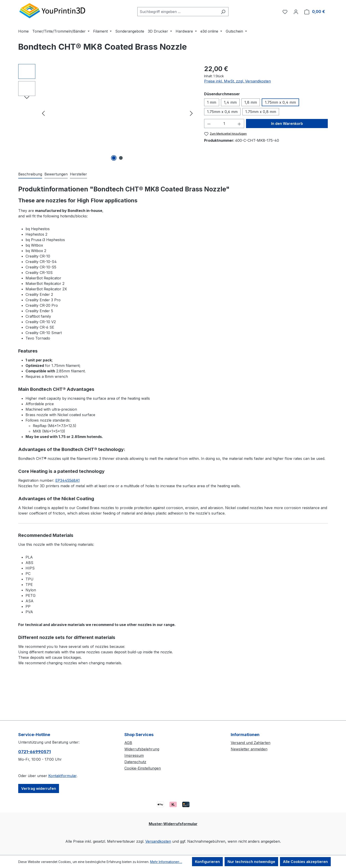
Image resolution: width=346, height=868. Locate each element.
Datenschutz (135, 762)
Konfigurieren (207, 862)
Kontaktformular (62, 776)
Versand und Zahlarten (251, 743)
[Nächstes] (191, 113)
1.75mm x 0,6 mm (222, 112)
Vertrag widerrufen (39, 788)
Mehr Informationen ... (166, 862)
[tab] (30, 174)
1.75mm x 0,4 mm (280, 102)
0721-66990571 (35, 752)
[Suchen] (223, 12)
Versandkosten (158, 841)
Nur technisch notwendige (251, 862)
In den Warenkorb (287, 124)
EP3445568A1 (68, 480)
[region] (107, 113)
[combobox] (178, 12)
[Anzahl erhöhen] (239, 124)
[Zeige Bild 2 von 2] (121, 158)
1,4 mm (230, 102)
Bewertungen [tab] (56, 174)
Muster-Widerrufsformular (173, 824)
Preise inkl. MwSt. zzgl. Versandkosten (237, 81)
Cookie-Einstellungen (143, 768)
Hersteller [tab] (78, 174)
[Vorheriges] (43, 113)
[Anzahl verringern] (209, 124)
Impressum (134, 755)
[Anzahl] (224, 124)
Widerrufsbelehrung (142, 749)
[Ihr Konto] (296, 12)
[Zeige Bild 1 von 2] (114, 158)
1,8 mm (251, 102)
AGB (128, 743)
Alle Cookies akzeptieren (305, 862)
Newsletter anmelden (249, 749)
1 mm (212, 102)
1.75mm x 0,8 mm (261, 112)
